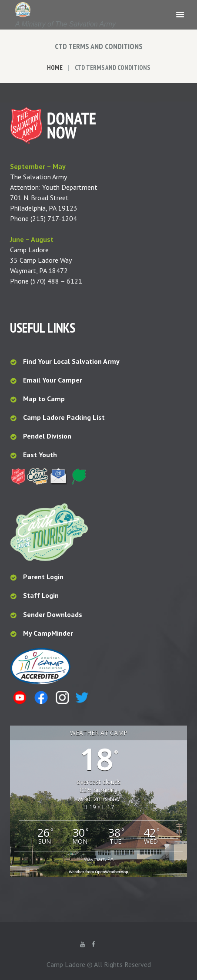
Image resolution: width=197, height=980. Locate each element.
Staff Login (41, 595)
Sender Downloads (53, 614)
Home (55, 68)
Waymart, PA (99, 859)
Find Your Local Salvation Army (71, 361)
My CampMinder (48, 633)
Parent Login (43, 577)
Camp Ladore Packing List (65, 417)
